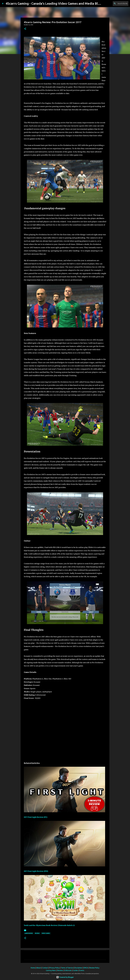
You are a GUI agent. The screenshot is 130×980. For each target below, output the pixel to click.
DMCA (86, 968)
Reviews (60, 970)
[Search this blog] (118, 4)
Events (82, 970)
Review (37, 933)
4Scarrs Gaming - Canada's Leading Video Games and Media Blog (54, 3)
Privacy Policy (54, 968)
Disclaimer (78, 968)
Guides (75, 970)
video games (46, 933)
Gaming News (51, 970)
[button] (25, 29)
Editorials (68, 970)
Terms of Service (67, 968)
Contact (45, 968)
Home (33, 968)
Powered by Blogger (65, 977)
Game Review (29, 933)
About (39, 968)
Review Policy (94, 968)
